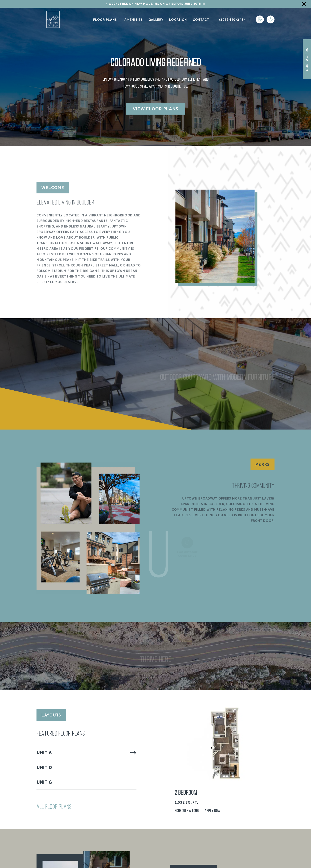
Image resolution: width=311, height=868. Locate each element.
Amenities (133, 20)
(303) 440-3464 (232, 20)
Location (178, 20)
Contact (201, 20)
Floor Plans (105, 20)
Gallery (156, 20)
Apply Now (212, 811)
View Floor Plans (156, 109)
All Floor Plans (57, 807)
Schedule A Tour (187, 811)
